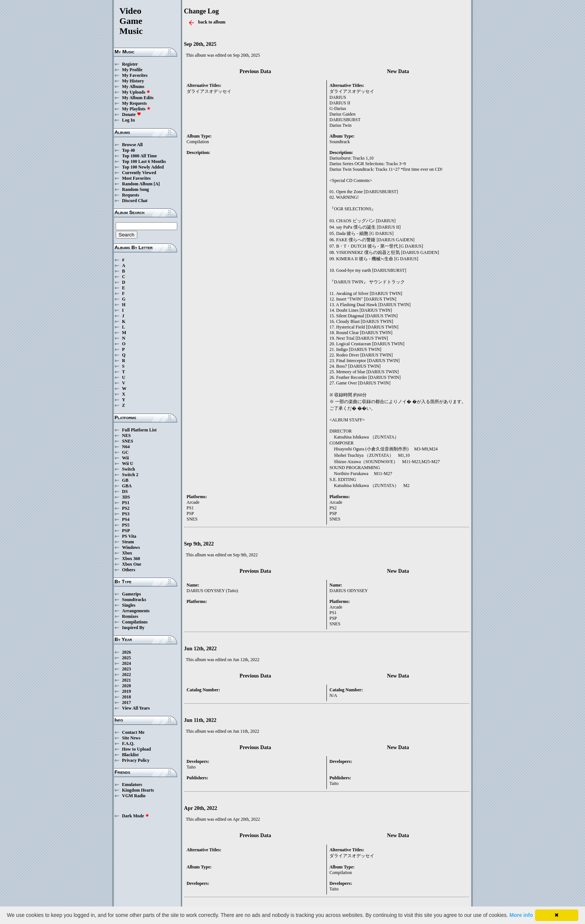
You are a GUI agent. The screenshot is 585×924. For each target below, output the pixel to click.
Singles (129, 605)
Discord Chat (135, 201)
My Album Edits (138, 98)
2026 (126, 652)
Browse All (132, 145)
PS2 (126, 508)
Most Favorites (136, 178)
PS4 (126, 519)
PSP (126, 531)
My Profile (132, 70)
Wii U (128, 463)
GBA (127, 486)
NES (126, 436)
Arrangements (136, 611)
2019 (126, 691)
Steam (128, 542)
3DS (126, 497)
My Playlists (136, 109)
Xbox (127, 553)
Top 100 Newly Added (143, 167)
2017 (126, 703)
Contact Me (133, 732)
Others (129, 570)
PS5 (126, 525)
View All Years (136, 708)
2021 (126, 680)
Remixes (130, 616)
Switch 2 (130, 475)
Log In (128, 120)
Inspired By (133, 628)
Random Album (137, 184)
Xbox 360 (131, 559)
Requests (131, 195)
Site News (131, 738)
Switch (129, 469)
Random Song (135, 189)
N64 (126, 447)
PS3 (126, 514)
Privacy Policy (136, 760)
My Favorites (135, 75)
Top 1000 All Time (139, 156)
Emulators (132, 785)
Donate (132, 114)
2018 (126, 697)
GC (125, 452)
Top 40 (129, 150)
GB (125, 480)
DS (125, 491)
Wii (125, 458)
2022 (126, 675)
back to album (212, 22)
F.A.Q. (128, 744)
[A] (157, 184)
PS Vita (129, 536)
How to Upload (136, 749)
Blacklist (130, 755)
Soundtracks (134, 600)
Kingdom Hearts (138, 790)
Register (130, 64)
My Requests (134, 103)
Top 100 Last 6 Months (144, 161)
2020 (126, 686)
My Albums (133, 87)
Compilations (135, 622)
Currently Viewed (139, 173)
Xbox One (132, 564)
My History (133, 81)
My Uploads (136, 92)
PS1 (126, 503)
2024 (126, 663)
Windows (131, 547)
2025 (126, 658)
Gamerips (132, 594)
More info (521, 915)
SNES (128, 441)
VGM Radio (134, 796)
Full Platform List (139, 430)
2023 (126, 669)
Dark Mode (136, 816)
